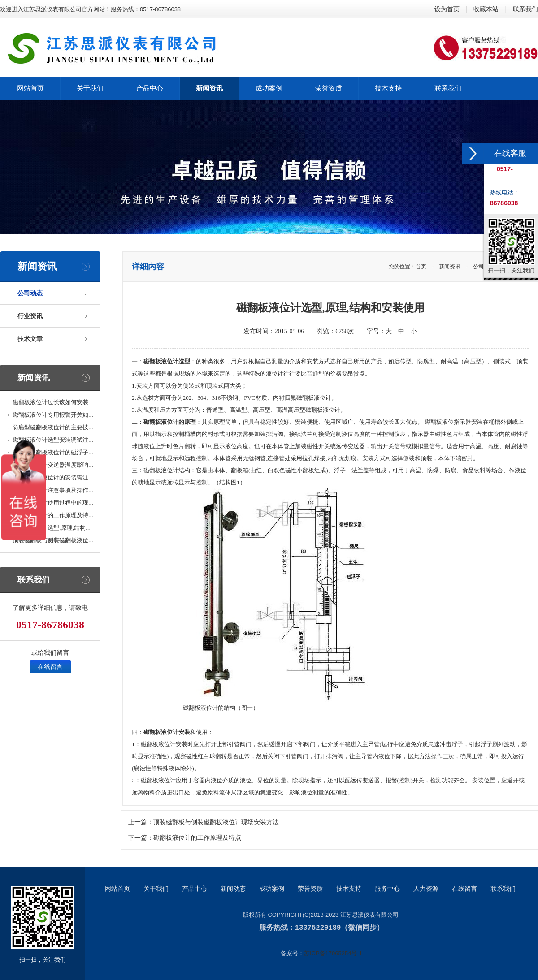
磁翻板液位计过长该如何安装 (50, 402)
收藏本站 (486, 9)
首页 (421, 267)
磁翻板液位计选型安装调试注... (53, 440)
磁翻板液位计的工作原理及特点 (197, 838)
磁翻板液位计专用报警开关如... (53, 415)
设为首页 (447, 9)
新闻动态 (233, 889)
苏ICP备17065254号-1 (333, 953)
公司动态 (30, 293)
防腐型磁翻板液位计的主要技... (53, 427)
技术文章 (30, 339)
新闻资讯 (450, 267)
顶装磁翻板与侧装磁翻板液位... (53, 540)
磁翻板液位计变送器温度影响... (53, 465)
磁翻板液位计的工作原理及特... (53, 515)
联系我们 (525, 9)
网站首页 (117, 889)
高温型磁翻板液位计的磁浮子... (53, 452)
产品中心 (195, 889)
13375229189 (318, 928)
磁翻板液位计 (161, 470)
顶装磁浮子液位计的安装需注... (53, 477)
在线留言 (50, 667)
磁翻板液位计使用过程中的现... (53, 503)
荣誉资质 (310, 889)
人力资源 (426, 889)
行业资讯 (30, 316)
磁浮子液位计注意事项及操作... (53, 490)
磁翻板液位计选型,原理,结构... (52, 528)
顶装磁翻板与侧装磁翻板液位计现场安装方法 (216, 822)
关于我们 (156, 889)
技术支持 (349, 889)
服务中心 (387, 889)
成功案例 (272, 889)
